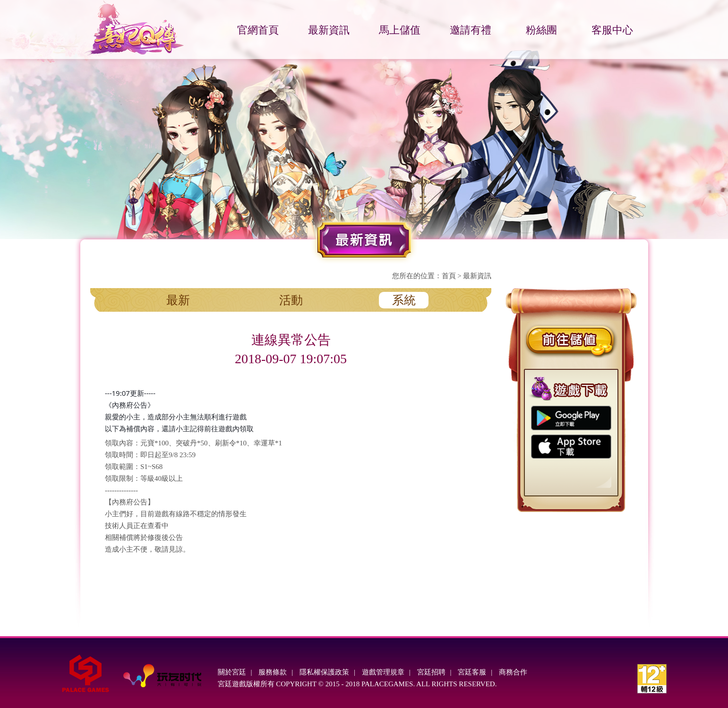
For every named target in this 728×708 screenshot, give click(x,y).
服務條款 (273, 672)
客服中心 (612, 30)
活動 (291, 300)
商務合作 (513, 672)
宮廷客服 (472, 672)
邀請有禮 (471, 30)
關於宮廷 (232, 672)
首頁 (449, 276)
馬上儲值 (400, 30)
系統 (404, 300)
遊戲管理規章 (383, 672)
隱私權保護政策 (324, 672)
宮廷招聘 (431, 672)
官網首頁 (258, 30)
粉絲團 (541, 30)
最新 (178, 300)
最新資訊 (329, 30)
